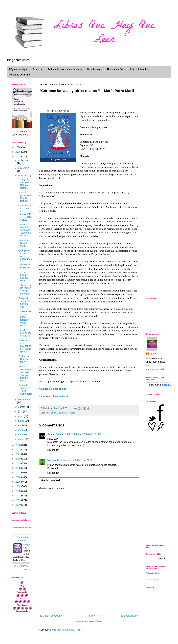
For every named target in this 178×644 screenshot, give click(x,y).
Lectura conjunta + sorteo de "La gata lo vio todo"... (24, 230)
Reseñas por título (20, 75)
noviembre (24, 168)
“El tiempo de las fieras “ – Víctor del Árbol (25, 289)
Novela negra (95, 69)
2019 (18, 463)
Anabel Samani (56, 434)
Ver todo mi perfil (155, 370)
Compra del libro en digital (54, 396)
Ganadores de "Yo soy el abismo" (24, 333)
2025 (18, 152)
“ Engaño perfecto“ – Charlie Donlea (25, 197)
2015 (18, 482)
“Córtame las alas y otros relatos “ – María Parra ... (24, 318)
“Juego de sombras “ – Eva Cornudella (25, 389)
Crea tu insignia (152, 580)
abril (21, 425)
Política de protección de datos (65, 69)
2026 (18, 147)
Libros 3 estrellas (59, 413)
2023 (18, 445)
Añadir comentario (51, 480)
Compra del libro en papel (54, 389)
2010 (18, 505)
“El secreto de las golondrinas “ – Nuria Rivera (24, 346)
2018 (18, 468)
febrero (22, 435)
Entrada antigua (130, 616)
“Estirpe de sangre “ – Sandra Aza (24, 302)
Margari (52, 460)
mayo (21, 421)
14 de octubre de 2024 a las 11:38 (83, 434)
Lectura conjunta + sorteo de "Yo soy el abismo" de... (24, 374)
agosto (22, 407)
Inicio (92, 616)
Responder (53, 450)
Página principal (18, 69)
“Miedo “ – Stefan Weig (23, 243)
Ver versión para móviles (89, 621)
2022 (18, 450)
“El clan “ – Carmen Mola (23, 359)
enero (21, 439)
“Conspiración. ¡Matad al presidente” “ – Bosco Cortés (25, 213)
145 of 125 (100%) (21, 566)
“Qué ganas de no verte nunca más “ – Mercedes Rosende (25, 259)
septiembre (24, 400)
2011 (18, 500)
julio (21, 411)
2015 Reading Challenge (22, 538)
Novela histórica (116, 69)
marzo (22, 430)
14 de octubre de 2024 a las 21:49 (75, 460)
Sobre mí (37, 69)
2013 (18, 491)
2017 (18, 472)
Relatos (71, 413)
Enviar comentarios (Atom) (68, 630)
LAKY (153, 354)
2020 (18, 459)
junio (21, 416)
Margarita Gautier (153, 573)
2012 (18, 496)
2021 (18, 454)
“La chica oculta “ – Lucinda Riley (24, 276)
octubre (22, 175)
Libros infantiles (139, 69)
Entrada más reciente (51, 616)
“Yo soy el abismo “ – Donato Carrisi (24, 183)
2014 (18, 486)
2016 (18, 477)
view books (27, 569)
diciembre (23, 160)
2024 (18, 157)
